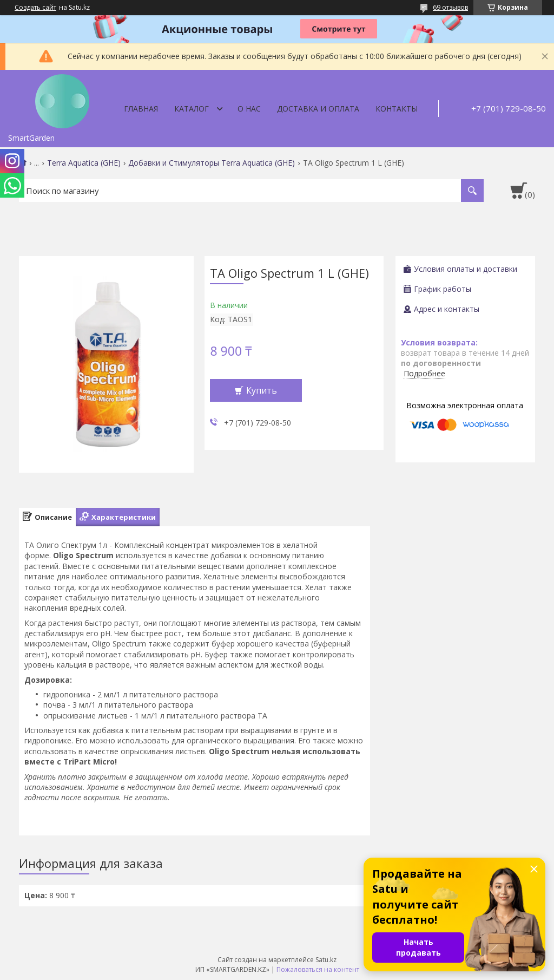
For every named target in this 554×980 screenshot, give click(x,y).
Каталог (192, 109)
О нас (249, 109)
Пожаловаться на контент (318, 969)
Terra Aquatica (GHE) (84, 163)
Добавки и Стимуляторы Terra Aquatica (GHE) (212, 163)
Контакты (397, 109)
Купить (262, 390)
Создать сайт (35, 8)
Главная (141, 109)
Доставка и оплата (318, 109)
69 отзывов (450, 7)
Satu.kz (326, 960)
